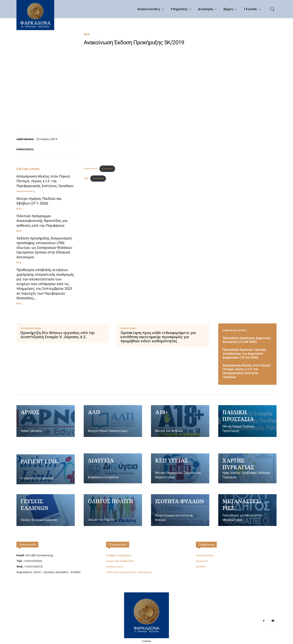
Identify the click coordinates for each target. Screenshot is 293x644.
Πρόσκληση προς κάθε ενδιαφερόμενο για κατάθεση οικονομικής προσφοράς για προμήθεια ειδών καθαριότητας (158, 337)
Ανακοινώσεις (26, 191)
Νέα (87, 35)
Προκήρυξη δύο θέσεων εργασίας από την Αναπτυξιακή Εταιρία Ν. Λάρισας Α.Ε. (58, 335)
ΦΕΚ (86, 178)
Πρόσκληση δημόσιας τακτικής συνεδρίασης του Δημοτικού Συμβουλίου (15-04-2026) (245, 354)
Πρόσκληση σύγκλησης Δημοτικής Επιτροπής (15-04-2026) (247, 340)
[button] (272, 9)
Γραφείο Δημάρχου (119, 555)
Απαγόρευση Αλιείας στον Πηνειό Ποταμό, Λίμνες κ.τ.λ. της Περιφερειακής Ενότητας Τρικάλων (45, 181)
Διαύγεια (202, 561)
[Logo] (146, 615)
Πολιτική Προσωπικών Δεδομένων (129, 572)
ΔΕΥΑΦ (201, 566)
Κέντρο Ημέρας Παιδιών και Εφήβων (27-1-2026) (39, 201)
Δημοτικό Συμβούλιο (120, 561)
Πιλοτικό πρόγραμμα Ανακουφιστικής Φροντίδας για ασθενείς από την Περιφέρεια (42, 221)
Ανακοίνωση (91, 169)
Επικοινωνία (27, 544)
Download (107, 169)
